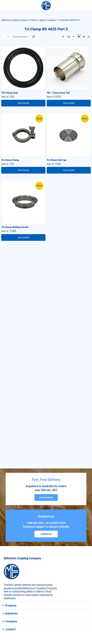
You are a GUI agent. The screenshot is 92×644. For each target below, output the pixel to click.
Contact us (46, 534)
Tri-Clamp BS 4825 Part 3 (69, 20)
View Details (23, 103)
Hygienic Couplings (47, 20)
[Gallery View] (79, 37)
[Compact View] (89, 37)
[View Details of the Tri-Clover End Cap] (69, 135)
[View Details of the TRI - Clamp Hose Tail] (69, 68)
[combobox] (71, 37)
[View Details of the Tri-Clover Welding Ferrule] (23, 202)
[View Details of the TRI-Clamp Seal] (23, 68)
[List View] (84, 37)
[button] (63, 37)
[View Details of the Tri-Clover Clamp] (23, 135)
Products (33, 20)
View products (46, 497)
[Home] (46, 6)
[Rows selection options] (8, 37)
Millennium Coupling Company (14, 20)
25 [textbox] (69, 37)
